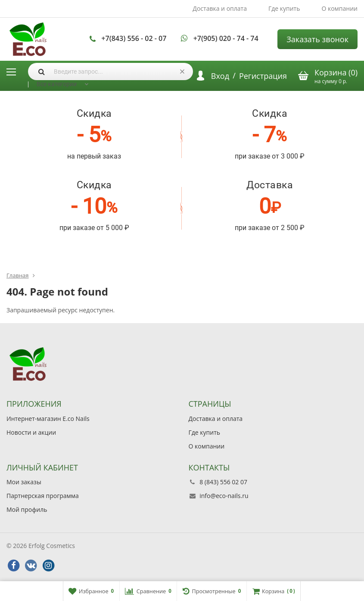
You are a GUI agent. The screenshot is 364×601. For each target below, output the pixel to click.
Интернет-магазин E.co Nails (48, 419)
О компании (339, 8)
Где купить (284, 8)
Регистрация (263, 76)
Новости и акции (31, 432)
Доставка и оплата (220, 8)
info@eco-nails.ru (224, 496)
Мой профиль (27, 509)
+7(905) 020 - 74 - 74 (226, 38)
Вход (220, 76)
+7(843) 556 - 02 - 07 (134, 38)
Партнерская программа (43, 496)
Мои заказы (24, 482)
